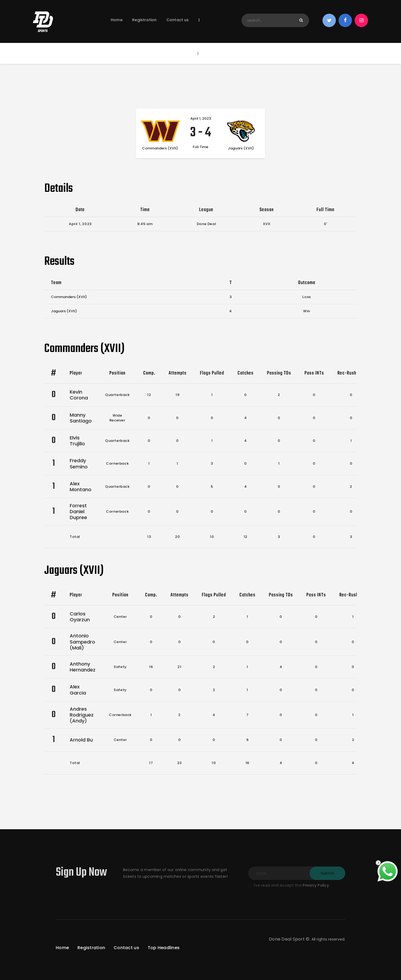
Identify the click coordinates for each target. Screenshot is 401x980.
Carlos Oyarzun (80, 617)
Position (117, 373)
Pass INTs (314, 373)
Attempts (178, 373)
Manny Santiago (81, 418)
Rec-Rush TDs (351, 373)
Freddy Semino (79, 463)
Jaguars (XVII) (64, 311)
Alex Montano (81, 487)
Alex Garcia (78, 690)
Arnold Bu (81, 740)
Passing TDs (279, 373)
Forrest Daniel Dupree (78, 511)
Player (76, 373)
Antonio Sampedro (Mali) (82, 642)
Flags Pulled (212, 373)
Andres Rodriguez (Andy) (82, 715)
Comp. (149, 373)
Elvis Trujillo (77, 441)
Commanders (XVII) (69, 297)
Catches (246, 373)
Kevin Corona (79, 395)
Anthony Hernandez (83, 667)
